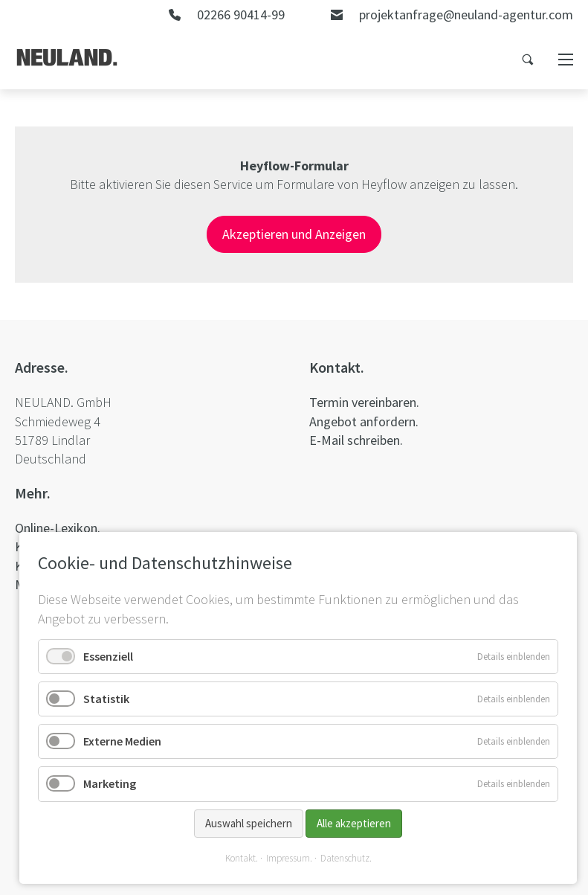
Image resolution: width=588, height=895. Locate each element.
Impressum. (289, 858)
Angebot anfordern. (364, 421)
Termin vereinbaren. (364, 402)
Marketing (110, 783)
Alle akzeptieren (354, 823)
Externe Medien (122, 741)
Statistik (106, 699)
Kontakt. (242, 858)
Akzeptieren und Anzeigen (294, 234)
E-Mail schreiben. (356, 440)
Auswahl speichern (249, 823)
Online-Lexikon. (58, 528)
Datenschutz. (346, 858)
